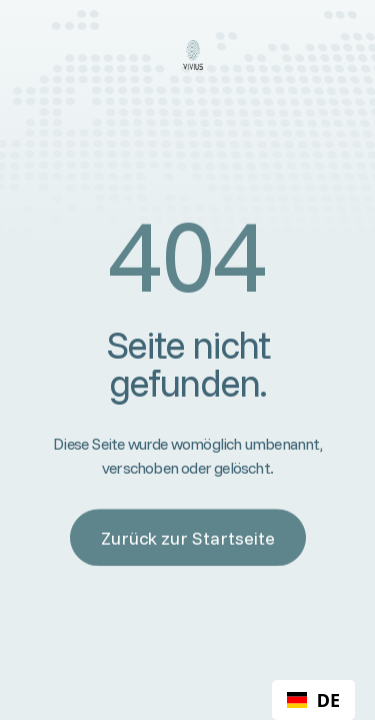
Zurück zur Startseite (188, 537)
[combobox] (313, 700)
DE (313, 700)
